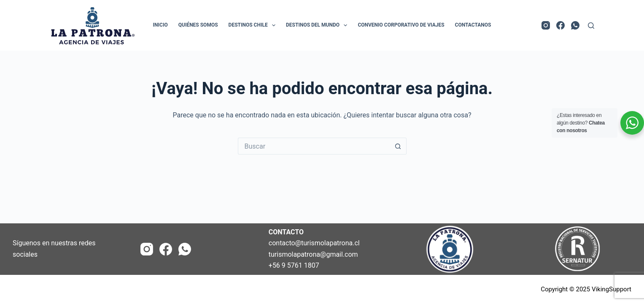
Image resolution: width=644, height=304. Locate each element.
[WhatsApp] (575, 25)
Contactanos (473, 25)
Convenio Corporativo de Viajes (401, 25)
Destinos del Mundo (318, 25)
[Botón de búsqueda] (398, 146)
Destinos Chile (254, 25)
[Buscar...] (314, 146)
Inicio (160, 25)
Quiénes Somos (198, 25)
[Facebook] (560, 25)
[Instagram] (546, 25)
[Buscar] (591, 26)
